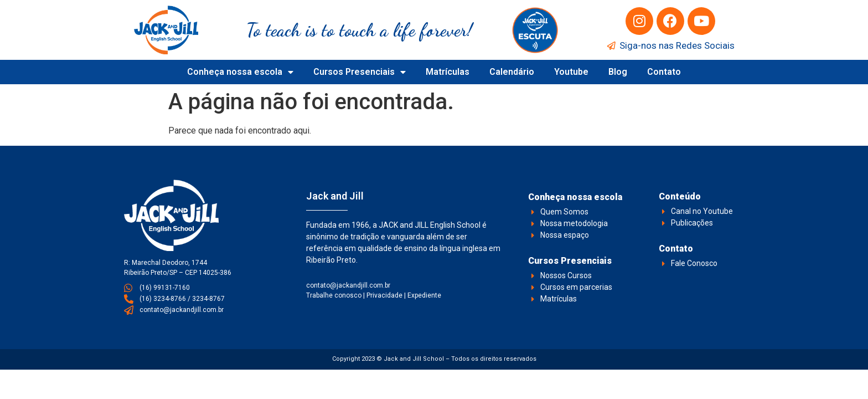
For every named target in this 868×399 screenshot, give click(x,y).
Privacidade (384, 295)
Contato (664, 72)
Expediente (424, 295)
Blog (618, 72)
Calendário (512, 72)
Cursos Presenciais (360, 72)
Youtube (571, 72)
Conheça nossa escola (240, 72)
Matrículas (448, 72)
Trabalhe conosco (334, 295)
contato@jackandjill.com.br (348, 285)
